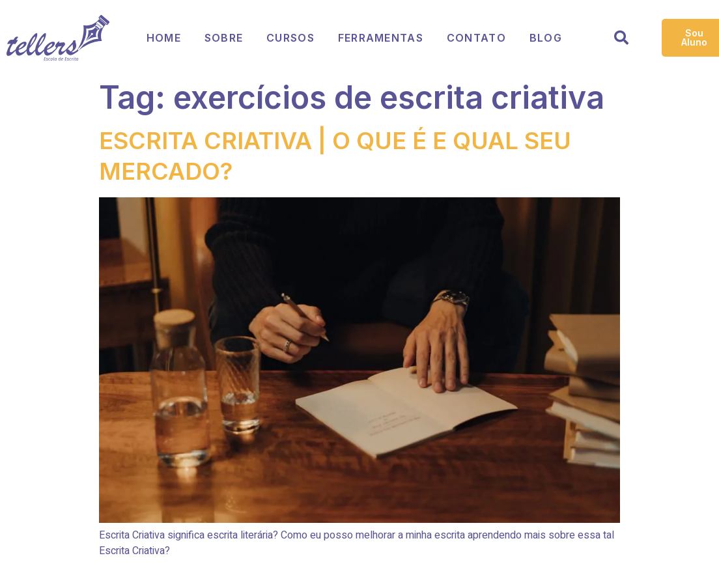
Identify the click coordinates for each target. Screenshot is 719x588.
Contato (476, 38)
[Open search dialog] (621, 40)
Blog (546, 38)
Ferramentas (381, 38)
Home (163, 38)
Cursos (290, 38)
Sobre (224, 38)
